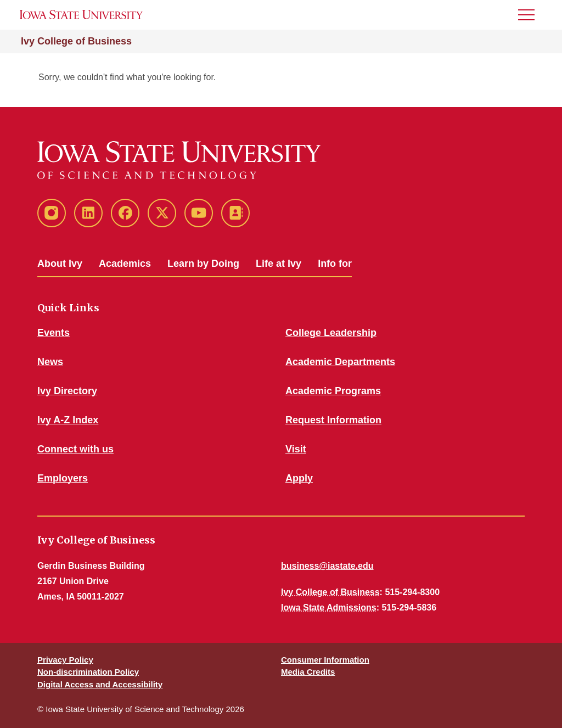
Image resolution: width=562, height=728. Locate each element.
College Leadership (331, 333)
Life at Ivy (279, 264)
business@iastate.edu (327, 566)
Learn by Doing (203, 264)
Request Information (333, 420)
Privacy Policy (65, 660)
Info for (335, 264)
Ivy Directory (67, 391)
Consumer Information (325, 660)
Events (54, 333)
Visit (296, 449)
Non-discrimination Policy (88, 672)
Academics (125, 264)
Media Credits (308, 672)
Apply (299, 478)
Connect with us (75, 449)
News (50, 362)
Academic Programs (333, 391)
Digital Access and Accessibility (100, 684)
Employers (63, 478)
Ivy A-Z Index (68, 420)
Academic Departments (340, 362)
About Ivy (60, 264)
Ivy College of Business (76, 41)
